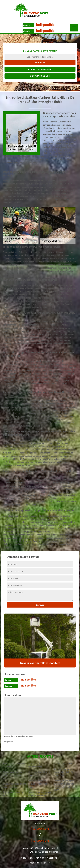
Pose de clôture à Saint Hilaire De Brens (38, 765)
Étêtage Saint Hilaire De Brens (13, 794)
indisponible (45, 25)
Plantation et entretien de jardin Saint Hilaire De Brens (14, 775)
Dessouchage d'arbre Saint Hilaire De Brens (14, 785)
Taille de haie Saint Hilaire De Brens (14, 765)
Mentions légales (40, 863)
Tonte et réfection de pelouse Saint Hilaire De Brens (39, 784)
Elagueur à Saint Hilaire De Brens (40, 774)
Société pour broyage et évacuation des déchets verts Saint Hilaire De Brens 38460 (65, 785)
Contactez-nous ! (40, 76)
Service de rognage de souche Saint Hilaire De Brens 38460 (64, 772)
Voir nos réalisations (40, 69)
